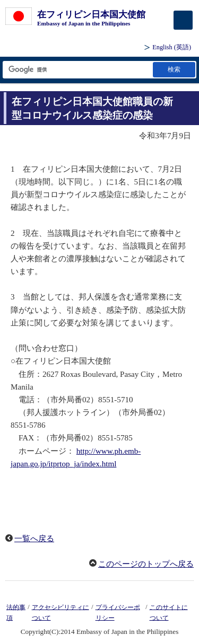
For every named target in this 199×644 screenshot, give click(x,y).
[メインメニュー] (183, 20)
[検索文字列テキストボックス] (77, 70)
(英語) (172, 47)
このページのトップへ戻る (146, 564)
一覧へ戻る (34, 539)
